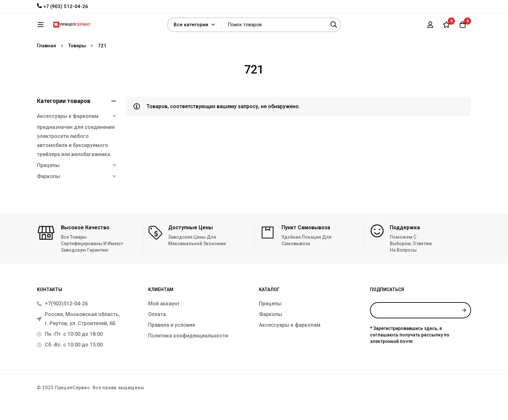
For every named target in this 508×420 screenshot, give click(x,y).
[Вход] (430, 27)
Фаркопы (49, 195)
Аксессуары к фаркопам (68, 135)
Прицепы (48, 184)
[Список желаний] (446, 27)
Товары (77, 65)
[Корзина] (463, 27)
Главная (46, 65)
